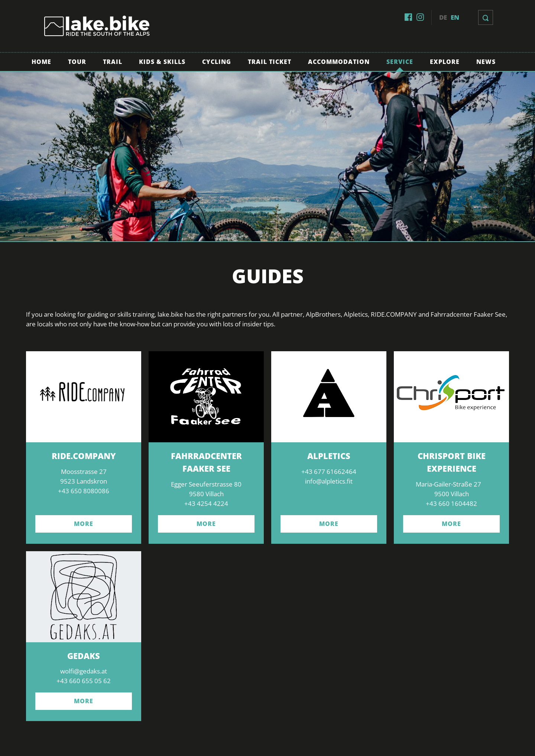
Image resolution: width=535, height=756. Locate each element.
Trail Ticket (270, 62)
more (84, 524)
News (486, 62)
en (455, 17)
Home (41, 62)
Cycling (217, 62)
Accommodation (339, 62)
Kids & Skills (162, 62)
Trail (113, 62)
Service (400, 62)
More (84, 701)
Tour (77, 62)
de (443, 17)
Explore (445, 62)
